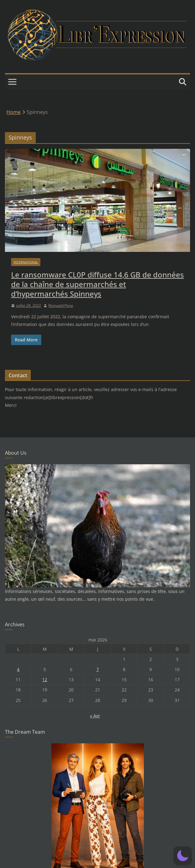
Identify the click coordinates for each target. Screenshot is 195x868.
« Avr (95, 716)
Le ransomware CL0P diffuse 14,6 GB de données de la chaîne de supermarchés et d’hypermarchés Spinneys (97, 284)
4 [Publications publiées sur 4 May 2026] (18, 669)
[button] (183, 856)
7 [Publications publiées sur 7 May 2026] (98, 669)
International (26, 262)
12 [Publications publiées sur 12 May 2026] (45, 680)
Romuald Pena (61, 305)
